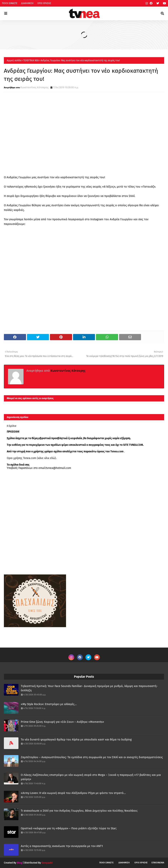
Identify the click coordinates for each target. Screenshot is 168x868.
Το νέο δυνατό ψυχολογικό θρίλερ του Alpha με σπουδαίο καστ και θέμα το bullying (76, 740)
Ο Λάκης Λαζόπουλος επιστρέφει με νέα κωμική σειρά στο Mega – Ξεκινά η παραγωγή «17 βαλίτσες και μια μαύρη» (91, 777)
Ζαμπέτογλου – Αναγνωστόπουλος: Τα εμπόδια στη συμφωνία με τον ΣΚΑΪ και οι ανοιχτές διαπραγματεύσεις (92, 757)
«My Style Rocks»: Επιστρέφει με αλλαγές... (49, 704)
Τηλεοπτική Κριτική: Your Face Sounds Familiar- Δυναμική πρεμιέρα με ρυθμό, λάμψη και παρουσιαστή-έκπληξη (89, 688)
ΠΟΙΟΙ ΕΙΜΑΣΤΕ (10, 3)
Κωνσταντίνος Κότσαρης (34, 87)
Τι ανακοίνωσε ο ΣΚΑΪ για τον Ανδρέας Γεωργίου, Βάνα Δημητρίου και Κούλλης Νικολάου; (79, 811)
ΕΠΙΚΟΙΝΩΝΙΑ (158, 863)
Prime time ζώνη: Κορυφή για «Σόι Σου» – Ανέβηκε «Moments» (62, 722)
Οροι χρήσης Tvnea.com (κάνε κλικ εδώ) (31, 458)
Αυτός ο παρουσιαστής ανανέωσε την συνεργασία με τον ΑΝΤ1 (62, 846)
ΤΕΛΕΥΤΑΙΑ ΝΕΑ (31, 60)
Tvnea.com (117, 451)
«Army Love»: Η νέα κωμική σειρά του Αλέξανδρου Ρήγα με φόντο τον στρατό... (73, 793)
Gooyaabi (47, 863)
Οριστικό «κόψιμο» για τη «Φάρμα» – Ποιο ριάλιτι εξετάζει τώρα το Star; (69, 828)
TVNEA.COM (136, 445)
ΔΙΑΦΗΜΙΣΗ (27, 3)
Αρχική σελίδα (14, 60)
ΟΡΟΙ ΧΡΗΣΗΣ (44, 3)
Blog (20, 863)
